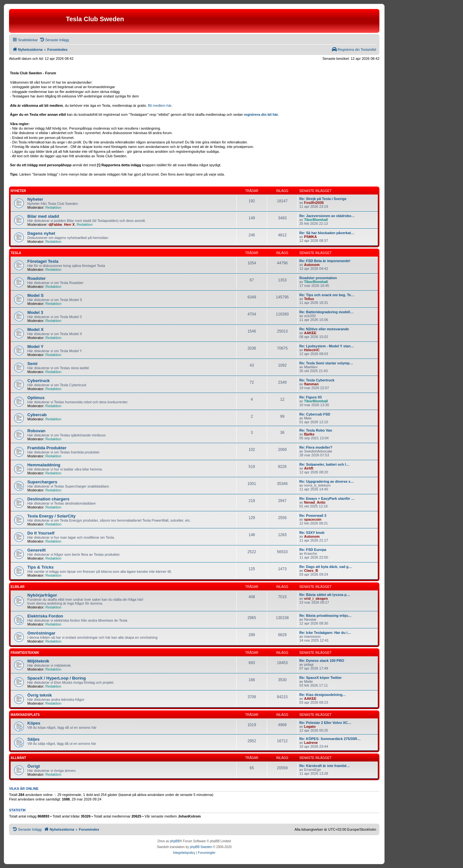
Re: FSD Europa (313, 550)
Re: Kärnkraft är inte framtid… (325, 766)
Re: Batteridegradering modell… (327, 312)
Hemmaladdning (44, 465)
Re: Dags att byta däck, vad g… (326, 567)
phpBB (175, 841)
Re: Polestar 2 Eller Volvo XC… (325, 723)
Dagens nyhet (41, 233)
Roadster (36, 278)
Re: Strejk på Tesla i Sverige (323, 199)
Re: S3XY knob (312, 533)
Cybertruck (39, 381)
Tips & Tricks (41, 567)
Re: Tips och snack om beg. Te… (327, 295)
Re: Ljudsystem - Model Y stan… (327, 346)
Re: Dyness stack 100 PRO (322, 661)
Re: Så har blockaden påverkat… (327, 233)
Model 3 (35, 312)
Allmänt (18, 758)
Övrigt (34, 766)
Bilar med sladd (43, 216)
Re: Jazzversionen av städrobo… (327, 216)
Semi (32, 364)
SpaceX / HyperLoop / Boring (57, 678)
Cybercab (37, 415)
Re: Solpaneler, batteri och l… (324, 464)
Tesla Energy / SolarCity (51, 516)
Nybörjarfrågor (42, 595)
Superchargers (42, 482)
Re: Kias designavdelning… (323, 695)
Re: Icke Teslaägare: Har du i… (325, 633)
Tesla (16, 253)
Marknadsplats (25, 715)
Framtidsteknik (25, 653)
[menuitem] (54, 40)
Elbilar (18, 587)
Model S (36, 295)
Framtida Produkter (47, 448)
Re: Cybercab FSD (315, 414)
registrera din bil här (261, 114)
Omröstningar (41, 633)
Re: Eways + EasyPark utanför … (327, 498)
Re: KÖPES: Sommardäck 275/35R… (330, 739)
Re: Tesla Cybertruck (317, 380)
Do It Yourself (41, 533)
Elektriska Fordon (45, 616)
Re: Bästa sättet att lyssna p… (325, 595)
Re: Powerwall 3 (313, 516)
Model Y (35, 347)
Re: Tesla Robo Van (316, 430)
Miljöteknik (38, 661)
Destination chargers (48, 499)
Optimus (36, 398)
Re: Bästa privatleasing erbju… (326, 616)
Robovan (36, 431)
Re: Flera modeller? (316, 447)
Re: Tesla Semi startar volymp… (326, 363)
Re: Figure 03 (311, 397)
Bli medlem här (160, 105)
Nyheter (18, 191)
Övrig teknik (40, 695)
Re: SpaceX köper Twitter (321, 678)
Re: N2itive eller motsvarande (324, 329)
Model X (36, 329)
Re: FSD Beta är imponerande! (325, 261)
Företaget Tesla (43, 261)
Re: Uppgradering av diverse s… (327, 481)
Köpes (34, 723)
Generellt (36, 550)
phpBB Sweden (201, 847)
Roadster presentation (318, 278)
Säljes (33, 739)
